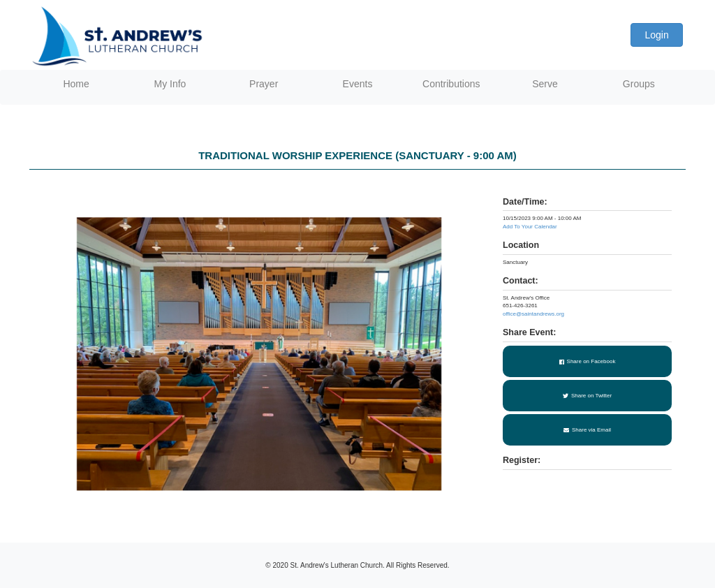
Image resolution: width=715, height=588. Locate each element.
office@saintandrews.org (533, 314)
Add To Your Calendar (530, 227)
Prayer (264, 84)
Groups (639, 84)
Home (76, 84)
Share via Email (587, 430)
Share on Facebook (588, 361)
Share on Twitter (587, 396)
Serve (545, 84)
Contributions (451, 84)
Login (656, 35)
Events (358, 84)
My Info (170, 84)
